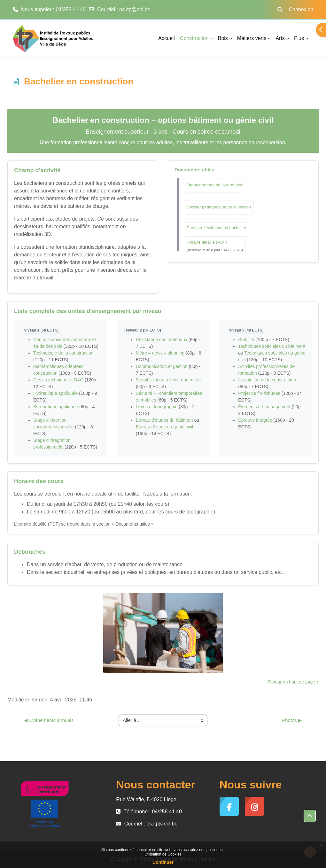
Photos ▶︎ (292, 720)
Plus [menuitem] (299, 38)
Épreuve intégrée (255, 420)
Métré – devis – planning (160, 353)
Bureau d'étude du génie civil (164, 427)
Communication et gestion (162, 366)
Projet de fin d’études (259, 393)
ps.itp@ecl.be (135, 9)
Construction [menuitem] (194, 38)
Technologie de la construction (63, 353)
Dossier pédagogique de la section (219, 207)
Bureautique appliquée (56, 407)
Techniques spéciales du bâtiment (272, 346)
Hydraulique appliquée (55, 393)
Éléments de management (264, 407)
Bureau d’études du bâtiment (164, 420)
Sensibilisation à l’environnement (168, 380)
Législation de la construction (267, 380)
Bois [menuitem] (223, 38)
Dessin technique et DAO (58, 380)
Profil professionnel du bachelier (217, 228)
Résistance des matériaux (162, 340)
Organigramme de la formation (215, 185)
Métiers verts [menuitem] (252, 38)
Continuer (163, 862)
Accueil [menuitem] (167, 38)
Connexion (301, 9)
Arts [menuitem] (280, 38)
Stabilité (247, 340)
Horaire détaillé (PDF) (207, 242)
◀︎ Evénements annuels (49, 720)
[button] (280, 10)
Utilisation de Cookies (163, 854)
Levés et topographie (157, 407)
